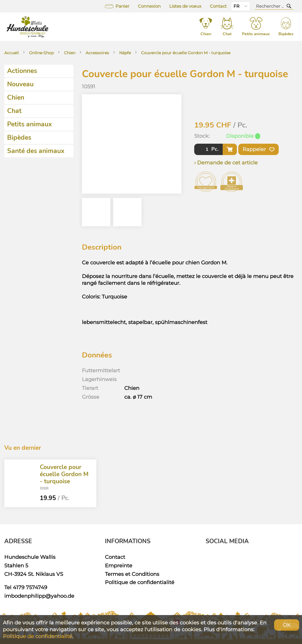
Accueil (12, 53)
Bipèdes (19, 138)
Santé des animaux (36, 151)
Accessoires (97, 53)
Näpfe (125, 53)
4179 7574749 (30, 587)
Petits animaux (30, 124)
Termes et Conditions (132, 574)
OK (287, 625)
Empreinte (119, 565)
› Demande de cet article (226, 163)
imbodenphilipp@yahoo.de (39, 596)
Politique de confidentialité (140, 582)
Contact (218, 6)
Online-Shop (41, 53)
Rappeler (258, 149)
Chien (70, 53)
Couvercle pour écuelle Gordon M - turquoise (186, 53)
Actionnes (22, 71)
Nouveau (20, 84)
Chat (14, 111)
